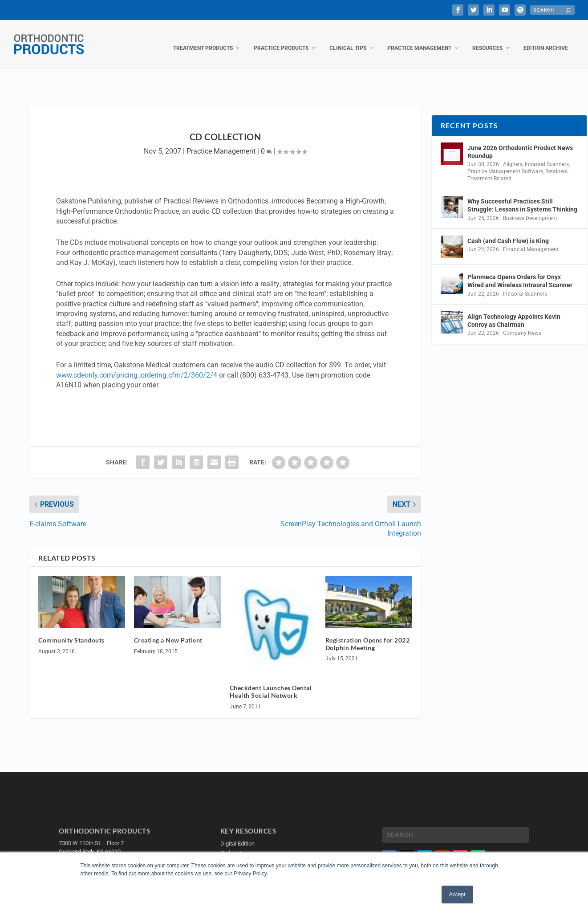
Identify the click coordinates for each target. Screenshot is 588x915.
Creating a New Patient (168, 631)
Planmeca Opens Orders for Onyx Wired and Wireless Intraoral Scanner (520, 272)
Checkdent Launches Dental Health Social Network (271, 683)
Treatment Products (203, 39)
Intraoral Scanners (547, 155)
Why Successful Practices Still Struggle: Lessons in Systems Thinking (522, 196)
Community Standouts (71, 631)
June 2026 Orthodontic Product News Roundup (520, 143)
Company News (522, 324)
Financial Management (531, 240)
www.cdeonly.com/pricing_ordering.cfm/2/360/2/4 (137, 366)
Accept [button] (457, 895)
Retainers (556, 163)
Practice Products (281, 39)
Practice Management (419, 39)
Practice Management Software (505, 163)
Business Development (530, 209)
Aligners (513, 155)
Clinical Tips (348, 39)
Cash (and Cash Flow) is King (508, 232)
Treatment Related (489, 170)
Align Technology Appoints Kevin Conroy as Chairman (514, 312)
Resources (487, 39)
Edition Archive (546, 39)
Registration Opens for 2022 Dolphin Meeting (368, 635)
